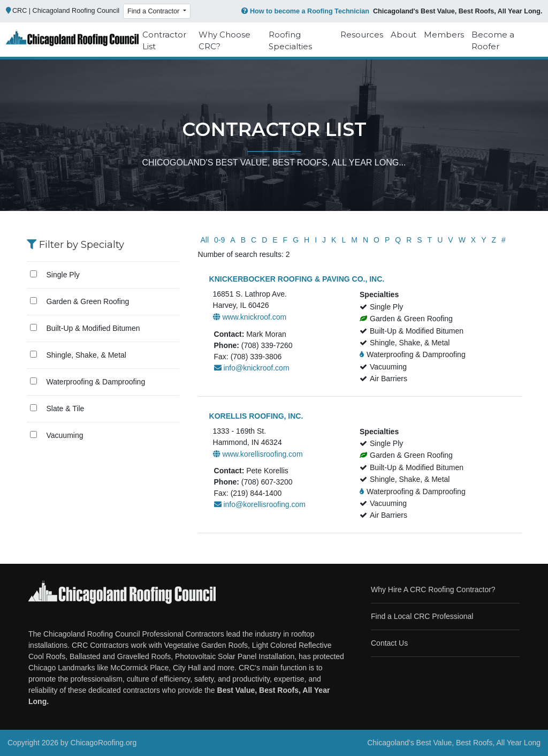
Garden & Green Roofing (88, 301)
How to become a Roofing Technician (304, 11)
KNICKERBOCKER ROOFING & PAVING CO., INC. (297, 279)
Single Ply (63, 275)
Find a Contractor (154, 11)
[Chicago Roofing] (72, 41)
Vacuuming (65, 435)
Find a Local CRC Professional (422, 616)
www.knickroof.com (250, 317)
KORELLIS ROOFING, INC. (256, 416)
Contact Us (389, 643)
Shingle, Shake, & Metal (86, 355)
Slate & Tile (66, 409)
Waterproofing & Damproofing (96, 382)
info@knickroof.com (252, 368)
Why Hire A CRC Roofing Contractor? (433, 589)
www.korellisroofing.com (258, 454)
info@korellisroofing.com (260, 504)
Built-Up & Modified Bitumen (93, 328)
